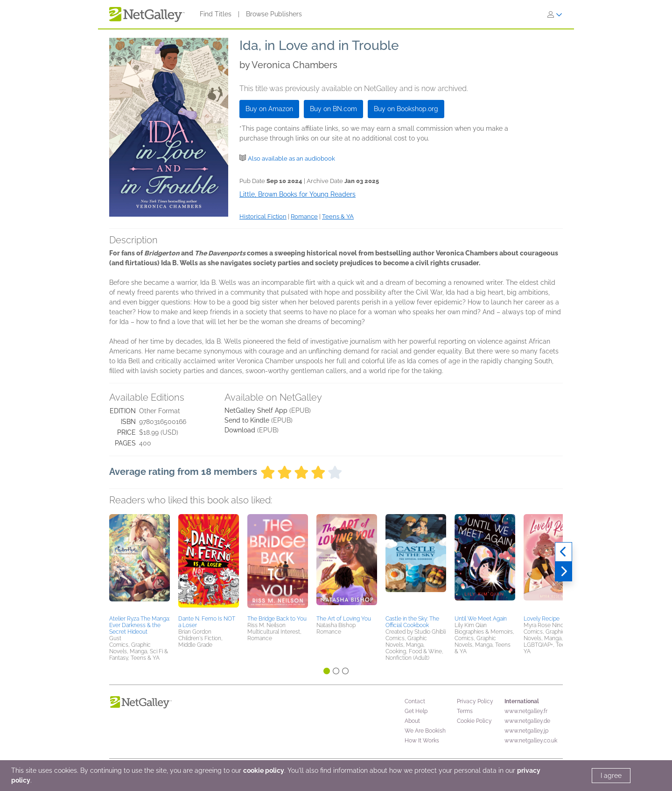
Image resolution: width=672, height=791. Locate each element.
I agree (611, 776)
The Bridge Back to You (277, 619)
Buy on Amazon (269, 109)
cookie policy (264, 770)
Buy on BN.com (333, 109)
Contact (415, 701)
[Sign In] (555, 14)
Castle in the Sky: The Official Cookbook (412, 622)
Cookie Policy (474, 721)
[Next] (563, 572)
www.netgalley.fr (526, 711)
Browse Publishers (274, 14)
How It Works (422, 741)
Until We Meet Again (481, 619)
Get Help (416, 711)
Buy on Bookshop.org (406, 109)
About (412, 721)
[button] (140, 563)
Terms (465, 711)
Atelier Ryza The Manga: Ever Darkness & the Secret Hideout (140, 625)
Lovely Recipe (542, 619)
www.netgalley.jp (526, 731)
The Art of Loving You (344, 619)
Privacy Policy (475, 701)
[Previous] (563, 552)
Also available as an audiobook (291, 159)
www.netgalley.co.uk (531, 741)
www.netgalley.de (527, 721)
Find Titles (216, 14)
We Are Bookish (425, 731)
